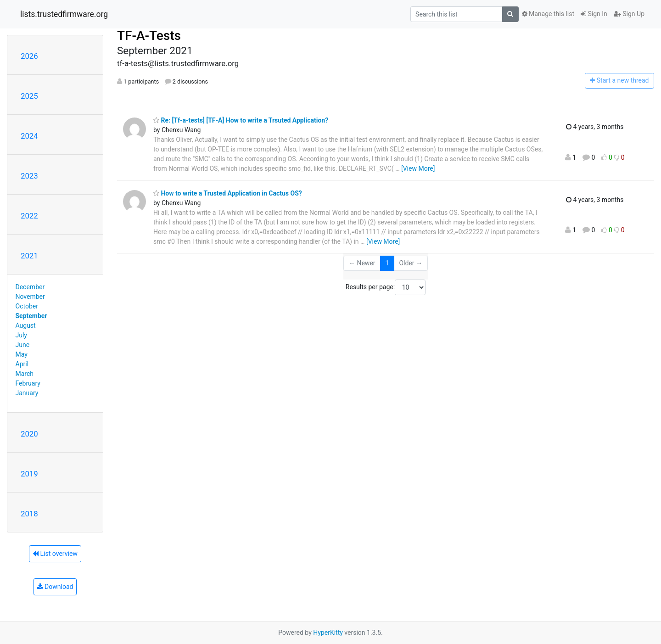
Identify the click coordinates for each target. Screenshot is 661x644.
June (23, 345)
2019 (29, 474)
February (28, 383)
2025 (29, 96)
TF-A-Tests (149, 36)
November (30, 297)
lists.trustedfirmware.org (64, 14)
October (27, 306)
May (22, 354)
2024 (29, 136)
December (30, 287)
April (22, 364)
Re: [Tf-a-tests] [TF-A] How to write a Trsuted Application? (241, 120)
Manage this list (548, 14)
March (25, 374)
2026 (29, 56)
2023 (29, 176)
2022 (29, 216)
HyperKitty (328, 633)
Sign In (594, 14)
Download (55, 587)
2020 (29, 434)
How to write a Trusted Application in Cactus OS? (228, 193)
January (27, 393)
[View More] (418, 168)
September (31, 316)
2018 (29, 514)
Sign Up (629, 14)
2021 (29, 256)
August (26, 325)
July (21, 335)
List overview (55, 554)
